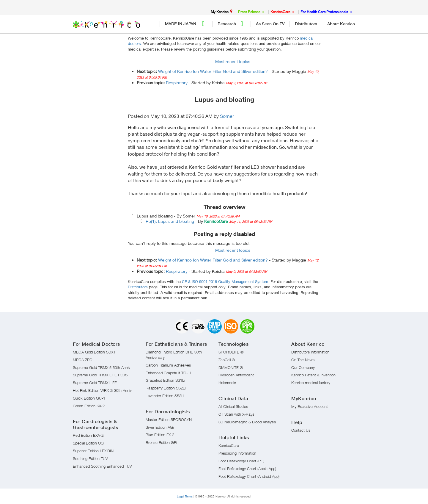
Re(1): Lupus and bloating (170, 221)
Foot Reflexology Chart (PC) (241, 461)
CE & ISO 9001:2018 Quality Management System (225, 281)
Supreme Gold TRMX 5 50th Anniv (102, 367)
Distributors (306, 24)
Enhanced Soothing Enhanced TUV (102, 466)
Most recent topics (233, 61)
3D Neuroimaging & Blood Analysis (247, 422)
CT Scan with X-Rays (236, 414)
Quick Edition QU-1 (89, 398)
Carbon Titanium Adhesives (168, 365)
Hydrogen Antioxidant (236, 375)
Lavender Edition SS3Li (165, 396)
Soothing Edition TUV (90, 458)
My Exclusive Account (310, 406)
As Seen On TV (270, 24)
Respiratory (177, 83)
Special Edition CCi (88, 443)
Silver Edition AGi (160, 427)
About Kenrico (341, 24)
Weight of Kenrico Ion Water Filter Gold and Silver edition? (213, 71)
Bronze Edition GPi (161, 442)
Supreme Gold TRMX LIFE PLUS (100, 375)
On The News (303, 360)
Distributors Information (310, 352)
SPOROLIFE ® (231, 352)
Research (232, 24)
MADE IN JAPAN (186, 24)
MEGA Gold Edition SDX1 (94, 352)
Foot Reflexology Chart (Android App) (249, 476)
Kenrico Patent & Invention (313, 375)
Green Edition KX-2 (89, 406)
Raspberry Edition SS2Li (166, 388)
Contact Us (301, 430)
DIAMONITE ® (231, 367)
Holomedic (227, 383)
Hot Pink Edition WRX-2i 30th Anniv (102, 390)
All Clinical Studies (233, 406)
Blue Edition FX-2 (160, 435)
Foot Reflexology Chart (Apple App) (247, 469)
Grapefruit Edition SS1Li (165, 380)
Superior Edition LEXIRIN (93, 451)
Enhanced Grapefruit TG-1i (168, 373)
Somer (227, 116)
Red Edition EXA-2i (88, 435)
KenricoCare (229, 445)
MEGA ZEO (83, 360)
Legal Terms (185, 496)
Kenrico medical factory (311, 383)
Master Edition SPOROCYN (169, 420)
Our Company (303, 367)
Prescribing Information (237, 453)
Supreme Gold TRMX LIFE (95, 383)
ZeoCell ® (227, 360)
